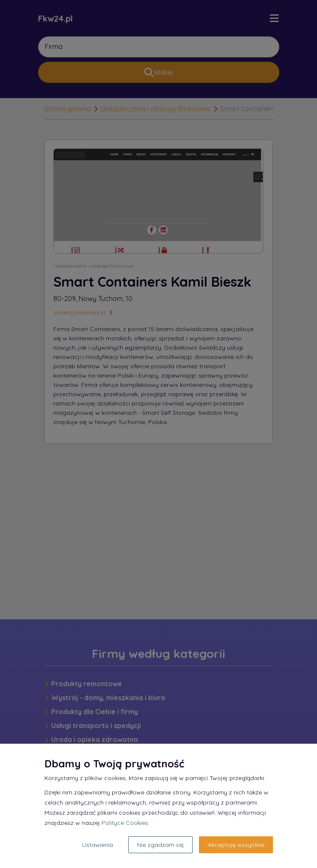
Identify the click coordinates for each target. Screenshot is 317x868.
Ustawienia (98, 845)
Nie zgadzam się (160, 845)
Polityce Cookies (125, 823)
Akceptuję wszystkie (236, 845)
